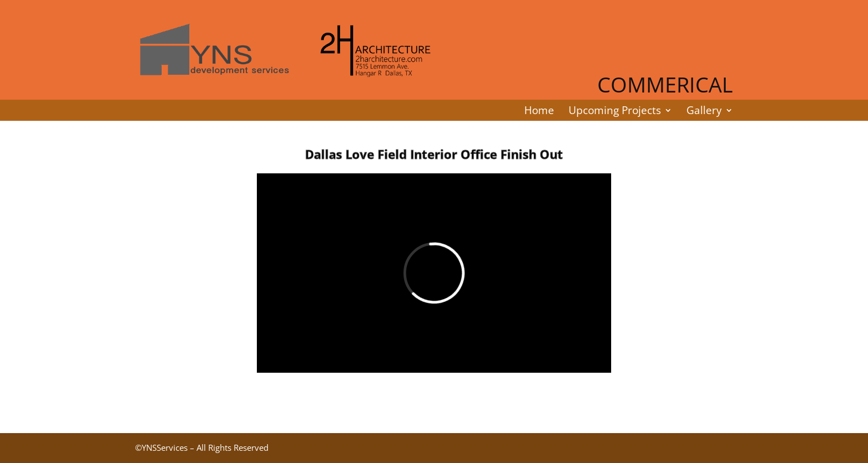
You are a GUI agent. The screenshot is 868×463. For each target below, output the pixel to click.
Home (539, 110)
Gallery (704, 110)
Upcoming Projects (615, 110)
